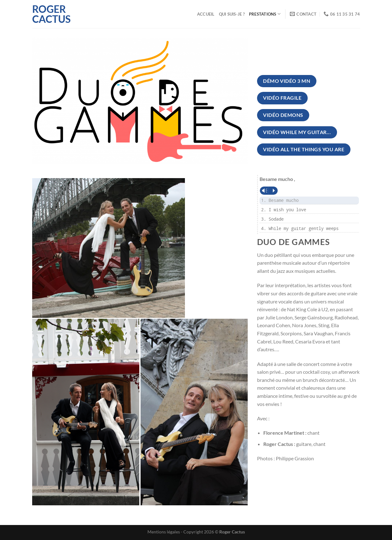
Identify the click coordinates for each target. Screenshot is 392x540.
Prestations (265, 14)
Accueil (206, 14)
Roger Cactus (51, 14)
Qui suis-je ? (232, 14)
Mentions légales (164, 532)
